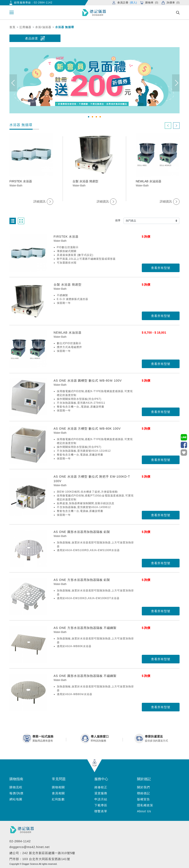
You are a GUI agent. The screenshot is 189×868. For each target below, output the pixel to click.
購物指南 (16, 779)
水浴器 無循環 (65, 27)
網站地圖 (16, 799)
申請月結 (101, 799)
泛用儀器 (25, 27)
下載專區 (101, 805)
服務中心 (101, 779)
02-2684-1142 (43, 3)
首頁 (12, 27)
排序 (118, 220)
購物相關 (58, 787)
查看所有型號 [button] (161, 268)
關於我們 (144, 787)
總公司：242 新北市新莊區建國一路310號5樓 (42, 853)
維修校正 (101, 787)
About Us (144, 811)
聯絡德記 (144, 793)
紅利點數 (58, 799)
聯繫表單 (101, 811)
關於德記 (144, 779)
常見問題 (59, 779)
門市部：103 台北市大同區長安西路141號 (40, 859)
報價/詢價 (16, 793)
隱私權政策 (145, 805)
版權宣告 (144, 799)
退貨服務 (101, 793)
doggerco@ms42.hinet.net (29, 847)
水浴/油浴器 (43, 27)
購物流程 (16, 787)
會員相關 (58, 793)
